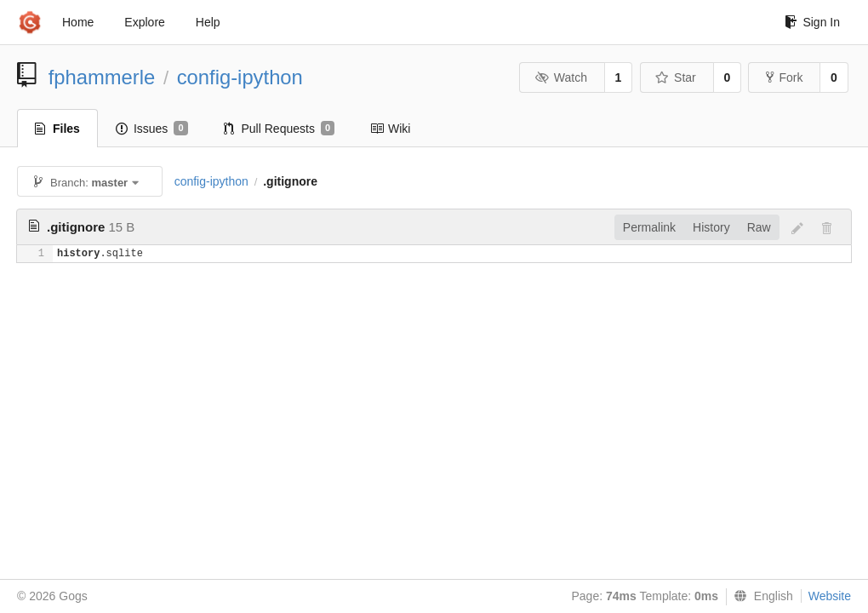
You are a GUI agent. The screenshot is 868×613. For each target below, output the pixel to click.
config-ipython (240, 77)
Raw (759, 227)
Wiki (390, 129)
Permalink (649, 227)
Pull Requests (280, 129)
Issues (152, 129)
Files (57, 129)
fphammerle (102, 77)
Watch (561, 77)
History (711, 227)
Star (676, 77)
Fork (784, 77)
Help (208, 22)
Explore (144, 22)
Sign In (812, 22)
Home (78, 22)
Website (830, 596)
